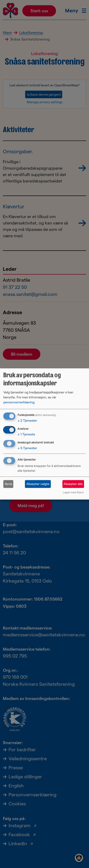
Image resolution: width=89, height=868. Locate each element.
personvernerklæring (19, 402)
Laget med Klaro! (73, 493)
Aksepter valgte (38, 484)
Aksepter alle (73, 484)
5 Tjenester (27, 448)
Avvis (8, 484)
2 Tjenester (27, 420)
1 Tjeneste (26, 434)
